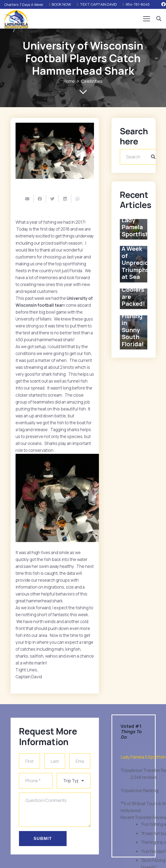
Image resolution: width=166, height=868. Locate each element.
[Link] (16, 21)
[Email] (80, 761)
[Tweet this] (52, 199)
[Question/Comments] (55, 809)
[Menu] (147, 19)
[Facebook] (164, 4)
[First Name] (29, 761)
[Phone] (36, 781)
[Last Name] (55, 761)
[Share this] (40, 199)
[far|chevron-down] (83, 92)
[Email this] (27, 199)
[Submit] (43, 838)
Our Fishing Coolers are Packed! (133, 289)
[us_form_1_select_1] (74, 781)
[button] (159, 19)
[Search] (141, 157)
